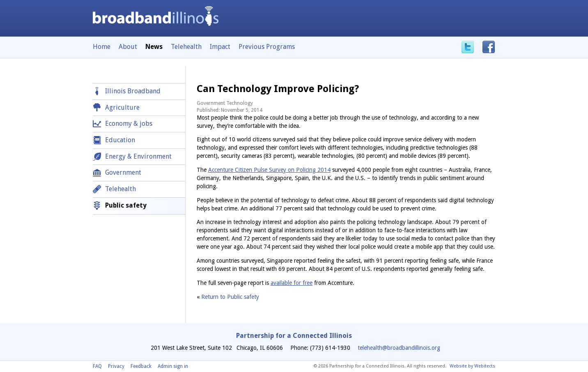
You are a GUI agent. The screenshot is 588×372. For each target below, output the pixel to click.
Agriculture (122, 107)
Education (120, 140)
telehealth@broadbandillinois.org (399, 348)
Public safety (126, 205)
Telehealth (186, 47)
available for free (292, 283)
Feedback (141, 366)
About (128, 47)
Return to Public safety (230, 297)
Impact (220, 47)
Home (102, 47)
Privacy (116, 366)
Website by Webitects (472, 366)
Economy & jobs (129, 124)
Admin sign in (173, 366)
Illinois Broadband (133, 91)
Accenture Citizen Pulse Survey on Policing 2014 (269, 170)
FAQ (97, 366)
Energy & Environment (138, 156)
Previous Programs (267, 47)
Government (123, 172)
